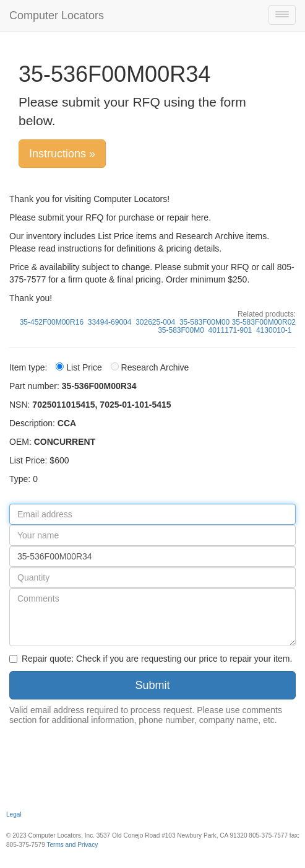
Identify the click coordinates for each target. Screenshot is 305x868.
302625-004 (155, 322)
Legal (14, 814)
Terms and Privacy (72, 845)
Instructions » (62, 154)
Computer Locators (57, 15)
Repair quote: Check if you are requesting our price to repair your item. (151, 659)
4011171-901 (230, 330)
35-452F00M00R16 (52, 322)
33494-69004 (110, 322)
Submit (152, 685)
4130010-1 (274, 330)
